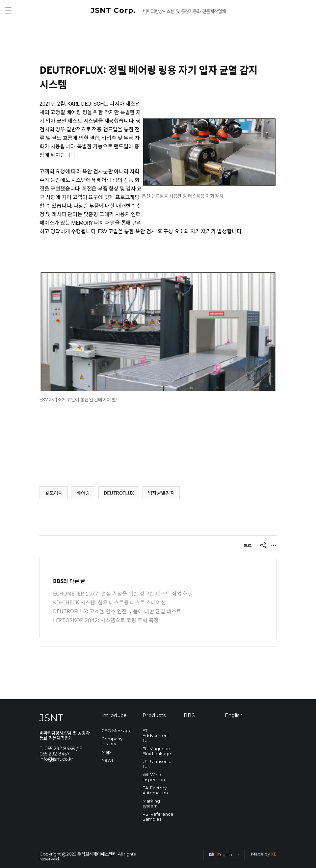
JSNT (52, 718)
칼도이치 (54, 493)
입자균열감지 (161, 493)
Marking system (151, 803)
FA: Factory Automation (155, 790)
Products (154, 715)
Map (106, 752)
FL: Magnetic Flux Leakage (157, 751)
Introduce (114, 715)
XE (274, 854)
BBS (189, 715)
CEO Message (117, 730)
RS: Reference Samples (158, 817)
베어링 (83, 493)
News (107, 760)
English (234, 715)
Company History (112, 741)
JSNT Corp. (114, 10)
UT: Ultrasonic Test (157, 764)
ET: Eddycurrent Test (156, 735)
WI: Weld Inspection (154, 777)
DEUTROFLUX (119, 493)
